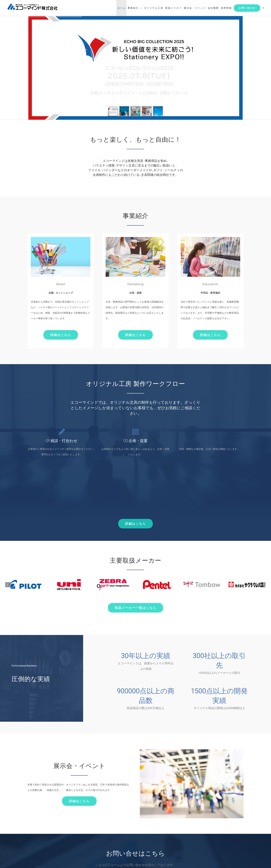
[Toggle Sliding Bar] (263, 8)
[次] (263, 585)
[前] (8, 585)
